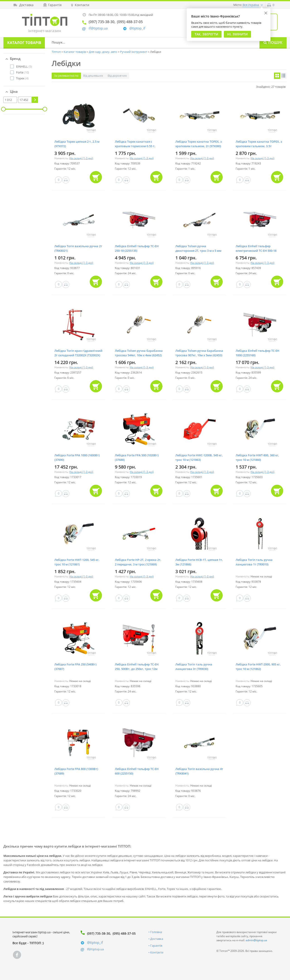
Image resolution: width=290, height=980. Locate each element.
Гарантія (156, 946)
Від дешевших (93, 76)
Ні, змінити (237, 34)
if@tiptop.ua (95, 949)
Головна (156, 932)
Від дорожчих (117, 76)
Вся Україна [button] (251, 5)
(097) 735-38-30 (99, 933)
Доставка (157, 939)
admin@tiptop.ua (256, 940)
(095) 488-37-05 (124, 933)
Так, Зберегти (206, 34)
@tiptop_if (137, 28)
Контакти (157, 952)
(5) (24, 66)
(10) (23, 72)
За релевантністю (66, 76)
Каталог (24, 43)
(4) (22, 78)
